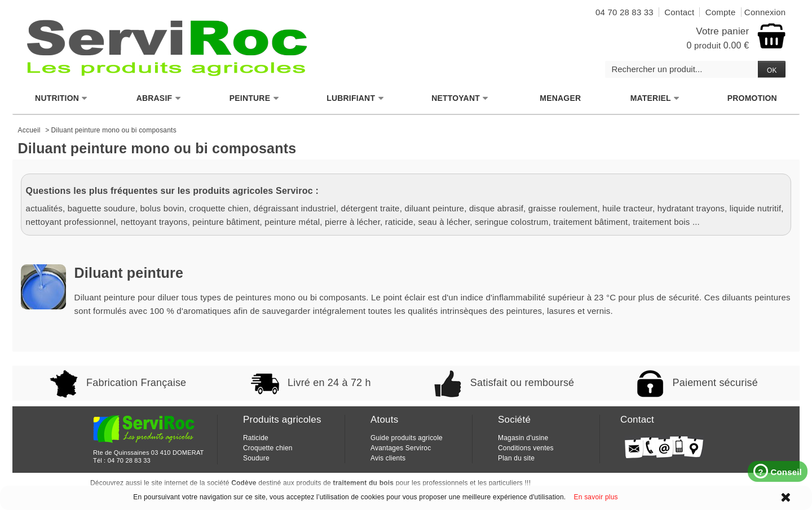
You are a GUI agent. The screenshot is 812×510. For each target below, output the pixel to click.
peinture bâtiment (226, 222)
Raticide (256, 438)
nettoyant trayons (154, 222)
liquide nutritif (756, 208)
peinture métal (292, 222)
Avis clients (388, 458)
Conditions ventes (526, 448)
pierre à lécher (352, 222)
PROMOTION (752, 98)
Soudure (256, 458)
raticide (399, 222)
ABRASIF (159, 98)
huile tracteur (627, 208)
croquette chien (219, 208)
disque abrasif (496, 208)
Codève (244, 483)
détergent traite (370, 208)
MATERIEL (655, 98)
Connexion (765, 12)
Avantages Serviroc (401, 448)
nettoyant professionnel (71, 222)
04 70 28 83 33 (129, 460)
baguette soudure (101, 208)
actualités (44, 208)
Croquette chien (268, 448)
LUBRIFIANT (355, 98)
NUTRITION (61, 98)
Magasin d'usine (523, 438)
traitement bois (661, 222)
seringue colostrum (511, 222)
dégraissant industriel (295, 208)
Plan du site (516, 458)
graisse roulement (563, 208)
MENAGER (560, 98)
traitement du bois (364, 483)
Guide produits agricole (407, 438)
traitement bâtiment (590, 222)
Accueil (29, 130)
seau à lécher (444, 222)
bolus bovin (162, 208)
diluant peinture (434, 208)
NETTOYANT (460, 98)
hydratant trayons (691, 208)
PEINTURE (254, 98)
